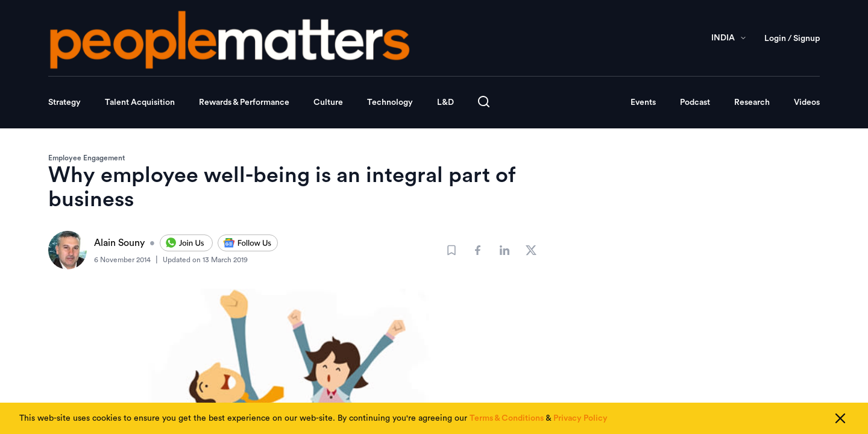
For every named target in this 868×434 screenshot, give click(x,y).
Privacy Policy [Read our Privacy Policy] (580, 418)
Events (643, 102)
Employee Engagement (86, 158)
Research (752, 102)
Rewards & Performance (244, 102)
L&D (445, 102)
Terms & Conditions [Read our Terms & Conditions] (507, 418)
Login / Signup (792, 39)
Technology (390, 102)
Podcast (695, 102)
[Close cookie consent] (840, 418)
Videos (807, 102)
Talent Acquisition (140, 102)
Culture (328, 102)
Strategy (64, 102)
